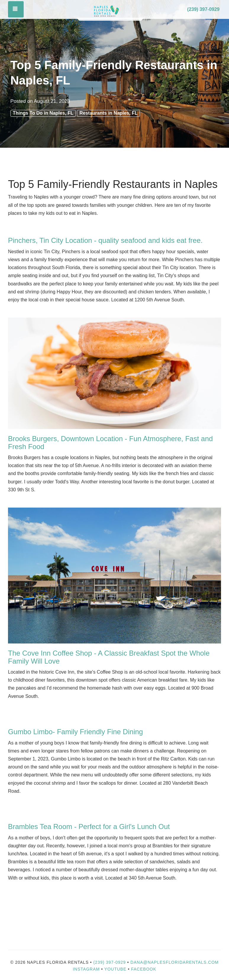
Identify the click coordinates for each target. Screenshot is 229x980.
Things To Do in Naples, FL (43, 113)
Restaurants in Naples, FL (108, 113)
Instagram (86, 969)
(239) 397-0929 (203, 9)
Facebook (144, 969)
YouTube (116, 969)
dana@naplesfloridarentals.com (175, 962)
